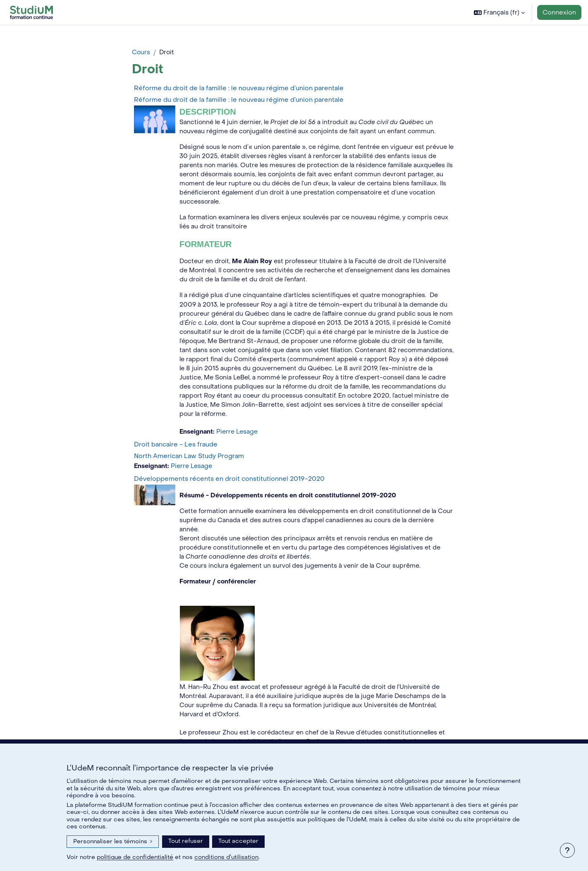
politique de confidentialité (135, 857)
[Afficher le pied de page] (567, 850)
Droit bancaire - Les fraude (176, 450)
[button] (499, 12)
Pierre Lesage (239, 438)
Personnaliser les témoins (113, 841)
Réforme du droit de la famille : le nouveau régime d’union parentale (239, 89)
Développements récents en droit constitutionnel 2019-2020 (229, 485)
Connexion (559, 12)
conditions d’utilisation (226, 857)
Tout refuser (186, 841)
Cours (141, 53)
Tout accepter (238, 841)
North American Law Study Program (189, 462)
